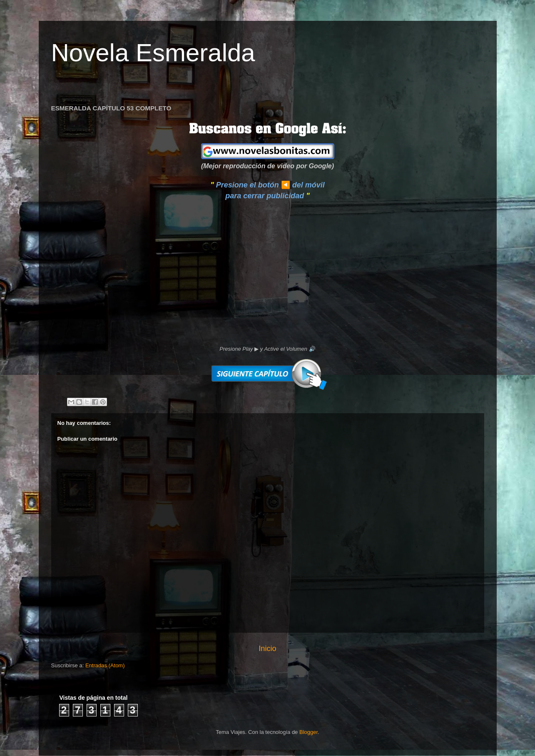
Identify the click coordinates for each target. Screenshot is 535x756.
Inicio (267, 649)
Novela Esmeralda (153, 53)
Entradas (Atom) (105, 665)
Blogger (309, 732)
